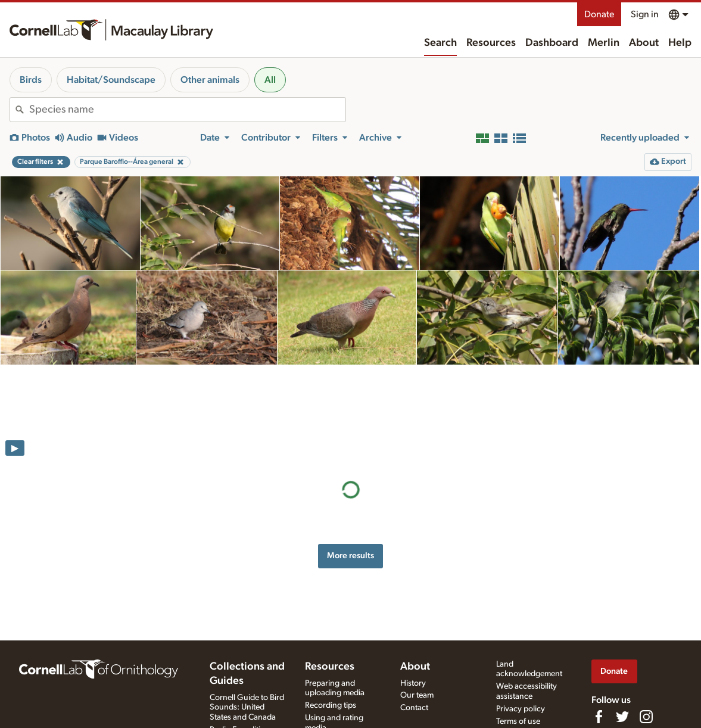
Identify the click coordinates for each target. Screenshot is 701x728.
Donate (599, 14)
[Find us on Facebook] (599, 717)
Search (440, 43)
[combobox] (187, 110)
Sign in (645, 14)
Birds (31, 80)
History (413, 683)
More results (350, 460)
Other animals (210, 80)
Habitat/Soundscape (111, 80)
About (644, 43)
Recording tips (331, 705)
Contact (414, 708)
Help (680, 43)
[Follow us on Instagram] (646, 717)
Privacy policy (521, 709)
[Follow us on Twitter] (622, 717)
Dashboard (552, 43)
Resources (491, 43)
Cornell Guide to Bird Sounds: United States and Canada (247, 708)
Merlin (604, 43)
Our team (417, 695)
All (270, 80)
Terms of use (518, 721)
